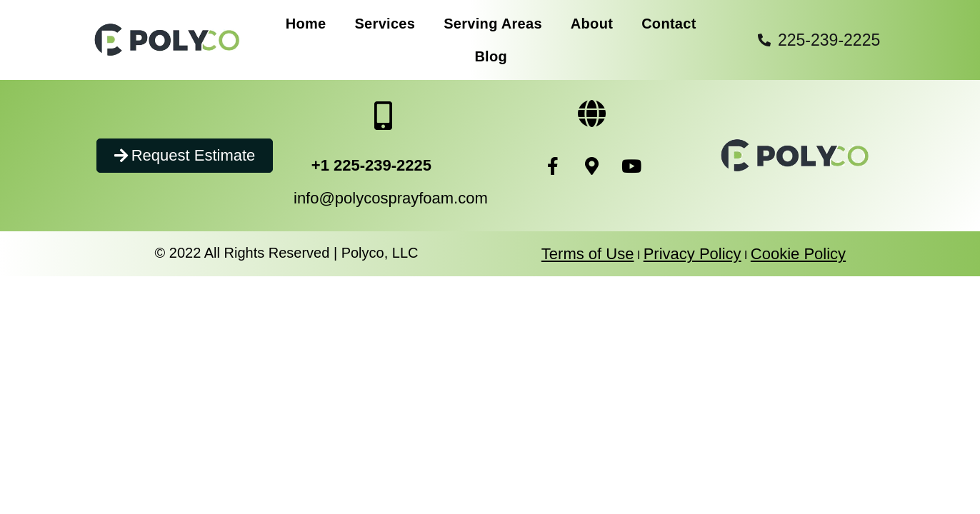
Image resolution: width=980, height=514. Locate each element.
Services (385, 24)
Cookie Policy (798, 254)
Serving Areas (493, 24)
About (592, 24)
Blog (491, 56)
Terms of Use (588, 254)
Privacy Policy (692, 254)
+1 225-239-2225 (371, 165)
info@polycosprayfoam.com (391, 198)
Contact (669, 24)
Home (306, 24)
